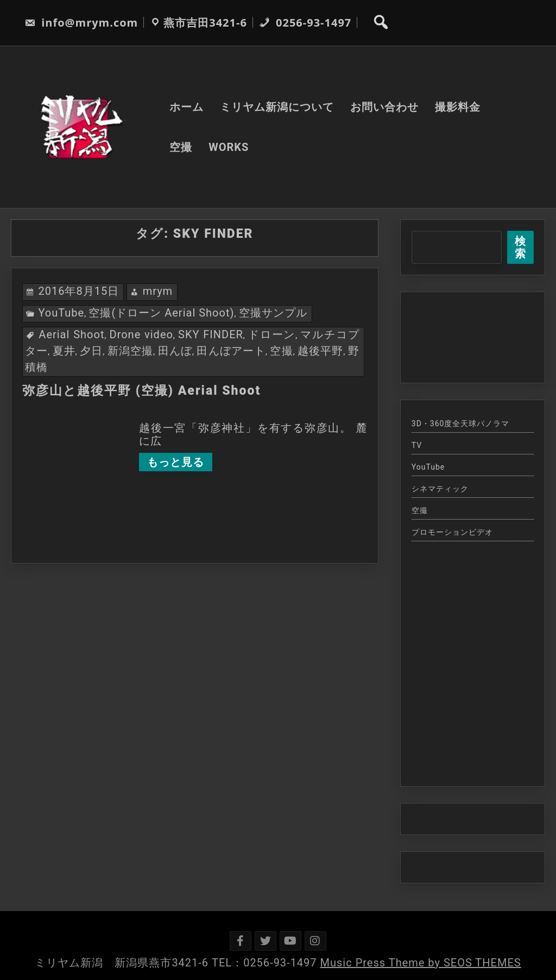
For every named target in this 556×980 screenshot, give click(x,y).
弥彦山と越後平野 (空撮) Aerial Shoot (141, 391)
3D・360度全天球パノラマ (461, 423)
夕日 (91, 351)
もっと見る (176, 462)
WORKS (229, 147)
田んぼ (175, 351)
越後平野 (320, 351)
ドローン (272, 334)
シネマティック (440, 489)
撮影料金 (458, 107)
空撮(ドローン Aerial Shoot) (161, 313)
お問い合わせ (384, 107)
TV (417, 445)
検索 (520, 247)
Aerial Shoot (71, 334)
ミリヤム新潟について (277, 107)
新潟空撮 (130, 351)
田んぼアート (231, 351)
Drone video (141, 334)
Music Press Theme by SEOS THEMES (421, 963)
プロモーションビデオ (452, 532)
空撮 (181, 147)
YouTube (61, 313)
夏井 (64, 351)
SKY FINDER (211, 334)
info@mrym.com (81, 23)
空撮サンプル (273, 313)
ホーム (187, 107)
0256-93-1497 (305, 23)
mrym (158, 291)
